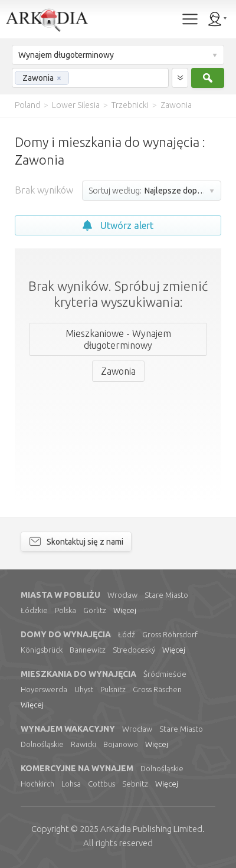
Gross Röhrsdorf (170, 634)
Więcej (125, 610)
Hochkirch (37, 784)
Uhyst (84, 689)
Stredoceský (134, 650)
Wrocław (122, 595)
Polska (65, 610)
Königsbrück (42, 650)
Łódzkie (34, 610)
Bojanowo (121, 744)
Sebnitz (135, 784)
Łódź (127, 634)
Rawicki (83, 744)
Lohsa (71, 784)
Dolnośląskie (42, 744)
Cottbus (101, 784)
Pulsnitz (113, 689)
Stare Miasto (166, 595)
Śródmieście (165, 674)
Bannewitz (88, 650)
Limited (151, 829)
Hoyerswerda (44, 689)
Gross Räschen (157, 689)
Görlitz (95, 610)
